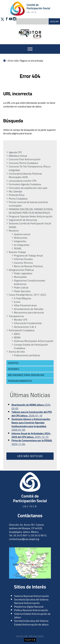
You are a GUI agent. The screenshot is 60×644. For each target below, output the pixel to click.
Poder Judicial (21, 287)
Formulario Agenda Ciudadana (25, 184)
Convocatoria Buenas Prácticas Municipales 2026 (25, 175)
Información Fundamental (28, 323)
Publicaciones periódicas (27, 355)
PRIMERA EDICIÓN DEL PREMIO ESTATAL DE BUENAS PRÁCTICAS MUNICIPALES (31, 211)
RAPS (17, 334)
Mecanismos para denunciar (29, 312)
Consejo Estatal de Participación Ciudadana (31, 346)
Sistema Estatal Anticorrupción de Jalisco (32, 616)
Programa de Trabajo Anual (28, 255)
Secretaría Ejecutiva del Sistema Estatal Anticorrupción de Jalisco (31, 623)
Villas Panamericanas (25, 305)
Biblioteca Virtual (18, 156)
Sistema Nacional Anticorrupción (32, 596)
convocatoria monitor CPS (23, 181)
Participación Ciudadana (22, 330)
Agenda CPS (15, 152)
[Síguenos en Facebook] (6, 21)
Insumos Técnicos (23, 263)
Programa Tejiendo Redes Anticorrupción (31, 216)
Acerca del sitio (17, 352)
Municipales (20, 277)
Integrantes (20, 241)
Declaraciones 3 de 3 (25, 327)
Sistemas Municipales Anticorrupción (34, 341)
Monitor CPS (21, 320)
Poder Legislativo (23, 273)
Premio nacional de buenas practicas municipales (28, 204)
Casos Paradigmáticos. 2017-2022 (27, 295)
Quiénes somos (22, 234)
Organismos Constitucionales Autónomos (30, 282)
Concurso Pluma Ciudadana (23, 163)
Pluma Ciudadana (18, 199)
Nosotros (14, 231)
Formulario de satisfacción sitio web (28, 188)
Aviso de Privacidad (30, 636)
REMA (17, 337)
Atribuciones (21, 238)
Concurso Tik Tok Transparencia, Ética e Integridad (30, 168)
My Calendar (15, 191)
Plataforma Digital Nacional (29, 607)
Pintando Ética (17, 195)
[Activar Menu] (30, 49)
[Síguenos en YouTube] (10, 21)
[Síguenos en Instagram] (14, 21)
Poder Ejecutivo (22, 291)
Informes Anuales (23, 259)
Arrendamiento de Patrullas (29, 309)
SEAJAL (18, 248)
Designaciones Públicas (21, 270)
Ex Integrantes (22, 245)
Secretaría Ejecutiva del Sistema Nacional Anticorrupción (31, 601)
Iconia (17, 302)
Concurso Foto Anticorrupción (25, 159)
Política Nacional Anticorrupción (31, 610)
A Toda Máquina (22, 298)
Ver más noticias (30, 456)
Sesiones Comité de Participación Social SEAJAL (30, 225)
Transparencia (16, 316)
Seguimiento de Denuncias (23, 220)
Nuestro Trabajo (17, 252)
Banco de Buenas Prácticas (28, 266)
